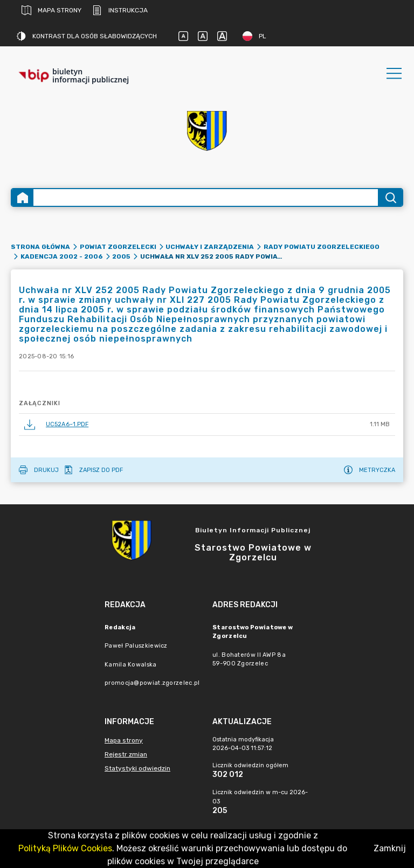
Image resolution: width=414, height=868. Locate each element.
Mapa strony (51, 10)
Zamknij (390, 848)
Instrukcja (120, 10)
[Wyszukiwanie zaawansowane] (206, 197)
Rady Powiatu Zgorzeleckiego (322, 247)
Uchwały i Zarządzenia (210, 247)
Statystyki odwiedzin (137, 768)
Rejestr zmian (126, 754)
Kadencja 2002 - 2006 (62, 256)
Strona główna (40, 247)
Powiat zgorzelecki (118, 247)
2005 (121, 256)
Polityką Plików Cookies (65, 848)
